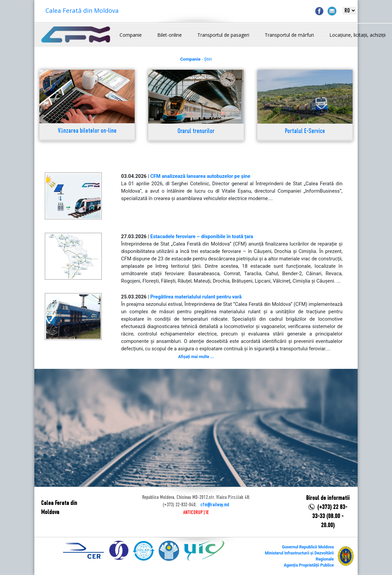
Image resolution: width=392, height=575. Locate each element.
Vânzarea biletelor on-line (87, 131)
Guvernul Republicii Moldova (308, 547)
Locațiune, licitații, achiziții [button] (357, 35)
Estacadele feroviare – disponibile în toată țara (202, 236)
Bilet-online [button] (170, 35)
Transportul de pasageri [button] (223, 35)
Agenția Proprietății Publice (309, 565)
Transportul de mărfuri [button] (289, 35)
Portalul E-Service (305, 132)
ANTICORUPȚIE (196, 513)
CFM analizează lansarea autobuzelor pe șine (200, 176)
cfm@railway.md (215, 505)
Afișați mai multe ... (196, 357)
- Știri (196, 59)
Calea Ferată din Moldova (82, 10)
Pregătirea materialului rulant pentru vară (196, 297)
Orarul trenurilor (196, 132)
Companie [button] (131, 35)
